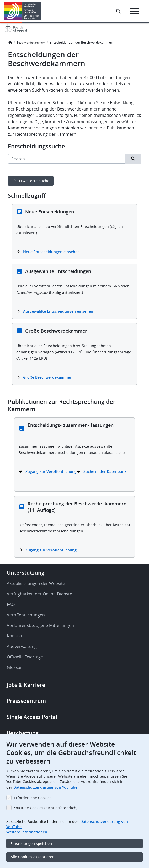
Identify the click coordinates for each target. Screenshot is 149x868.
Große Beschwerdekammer (47, 377)
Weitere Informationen (27, 832)
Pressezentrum (26, 701)
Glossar (14, 667)
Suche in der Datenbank (105, 471)
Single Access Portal (32, 717)
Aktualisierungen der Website (36, 583)
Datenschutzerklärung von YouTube (45, 787)
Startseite (10, 43)
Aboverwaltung (22, 646)
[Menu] (135, 11)
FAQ (11, 604)
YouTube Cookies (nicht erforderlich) (46, 808)
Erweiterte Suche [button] (34, 181)
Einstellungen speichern (32, 843)
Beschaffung (23, 733)
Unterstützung (26, 573)
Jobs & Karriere (26, 685)
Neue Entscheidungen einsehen (51, 252)
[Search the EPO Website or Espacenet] (119, 11)
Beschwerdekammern (31, 42)
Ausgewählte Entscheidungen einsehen (58, 311)
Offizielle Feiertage (25, 657)
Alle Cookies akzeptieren (33, 857)
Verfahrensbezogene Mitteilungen (40, 625)
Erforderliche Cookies (33, 798)
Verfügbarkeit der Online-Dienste (39, 594)
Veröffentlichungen (26, 615)
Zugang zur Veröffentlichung (51, 471)
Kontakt (15, 636)
